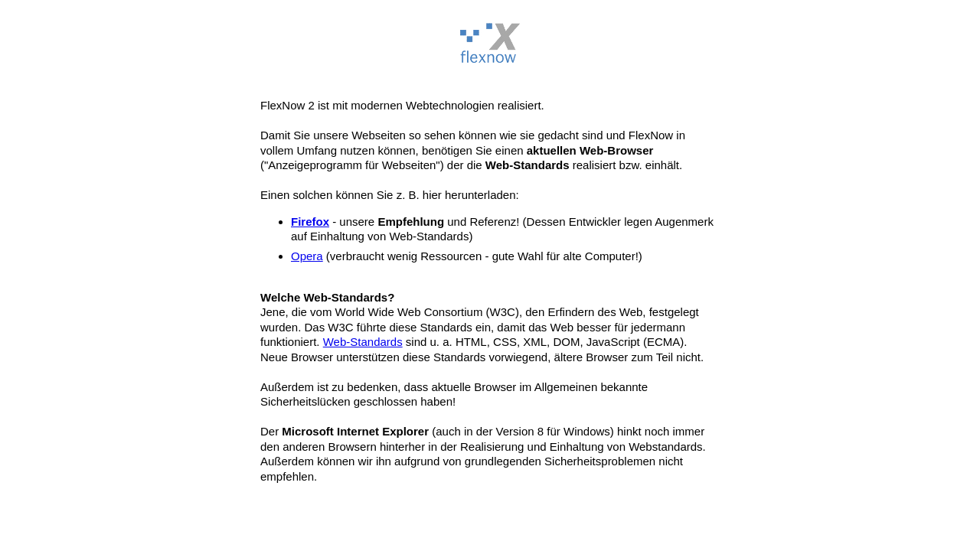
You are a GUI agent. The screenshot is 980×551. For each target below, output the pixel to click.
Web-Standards (363, 342)
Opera (307, 256)
